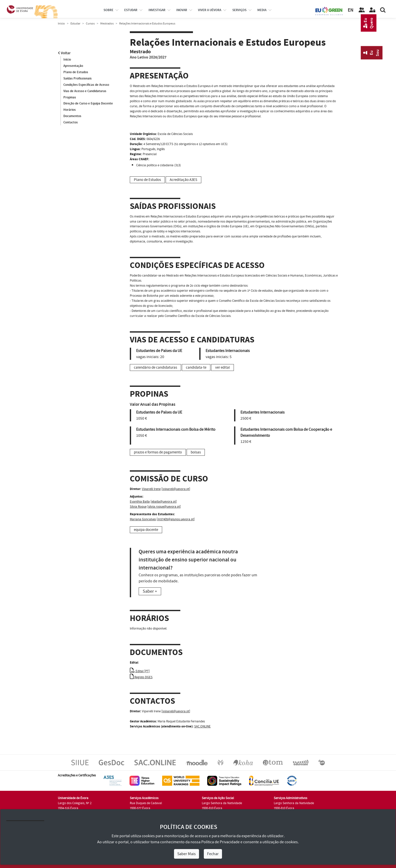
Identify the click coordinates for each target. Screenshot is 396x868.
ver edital (222, 368)
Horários (70, 110)
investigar (157, 10)
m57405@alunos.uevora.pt (176, 519)
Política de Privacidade (220, 842)
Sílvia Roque (138, 507)
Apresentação (73, 66)
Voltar (64, 53)
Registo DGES (141, 677)
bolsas (196, 452)
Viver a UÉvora (210, 10)
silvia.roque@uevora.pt (164, 507)
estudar (131, 10)
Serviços (239, 10)
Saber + (150, 591)
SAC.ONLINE (202, 726)
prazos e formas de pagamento (158, 452)
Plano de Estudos (76, 72)
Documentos (72, 116)
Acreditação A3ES (183, 180)
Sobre (108, 10)
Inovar (182, 10)
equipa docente (146, 530)
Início (61, 24)
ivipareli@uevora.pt (176, 489)
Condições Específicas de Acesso (86, 85)
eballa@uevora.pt (164, 502)
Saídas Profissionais (78, 78)
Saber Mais (187, 854)
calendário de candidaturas (155, 368)
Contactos (71, 123)
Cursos (90, 24)
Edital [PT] (140, 671)
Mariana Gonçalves (143, 519)
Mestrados (107, 24)
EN (351, 10)
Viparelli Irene (151, 489)
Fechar (213, 854)
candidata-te (196, 368)
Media (262, 10)
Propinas (70, 97)
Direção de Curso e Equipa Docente (88, 104)
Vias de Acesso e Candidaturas (85, 91)
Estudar (75, 24)
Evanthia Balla (140, 502)
